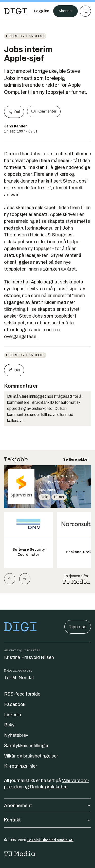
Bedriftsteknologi (25, 36)
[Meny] (85, 11)
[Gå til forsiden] (15, 11)
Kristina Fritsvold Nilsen (29, 657)
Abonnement (48, 806)
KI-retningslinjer (21, 766)
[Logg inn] (42, 11)
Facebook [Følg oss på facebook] (15, 704)
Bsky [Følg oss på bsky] (9, 725)
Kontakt (48, 820)
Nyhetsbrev (16, 735)
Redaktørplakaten (49, 787)
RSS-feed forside (22, 694)
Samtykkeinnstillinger (26, 746)
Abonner (65, 11)
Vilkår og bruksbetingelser (31, 756)
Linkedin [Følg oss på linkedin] (13, 715)
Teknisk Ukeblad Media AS (50, 840)
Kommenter (44, 112)
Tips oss (78, 627)
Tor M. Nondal (19, 678)
